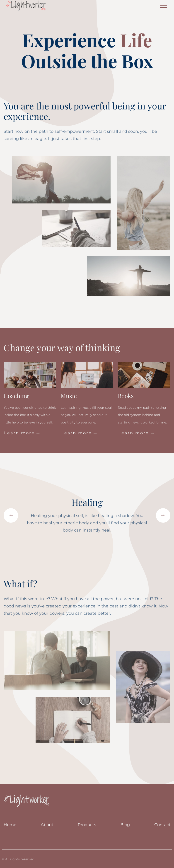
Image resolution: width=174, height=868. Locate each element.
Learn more (22, 433)
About (47, 825)
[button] (11, 515)
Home (10, 825)
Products (87, 825)
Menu (163, 4)
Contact (162, 825)
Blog (125, 825)
